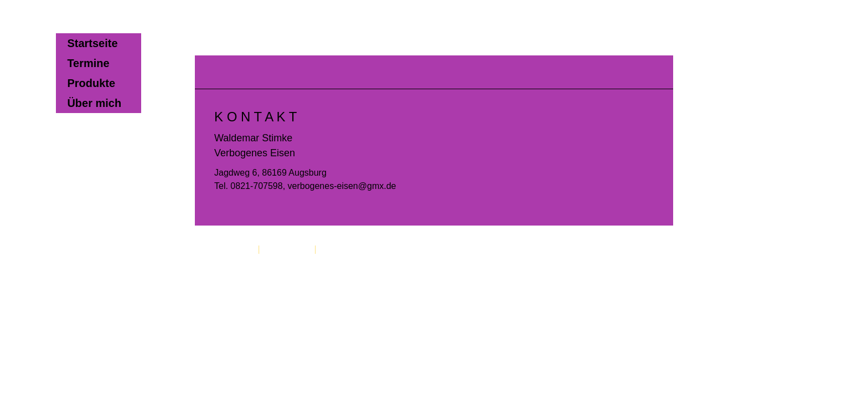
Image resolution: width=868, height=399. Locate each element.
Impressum (233, 249)
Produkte (91, 83)
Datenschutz (287, 249)
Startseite (92, 43)
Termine (88, 63)
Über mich (94, 103)
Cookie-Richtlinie (352, 249)
